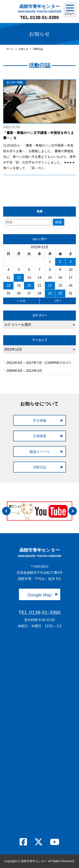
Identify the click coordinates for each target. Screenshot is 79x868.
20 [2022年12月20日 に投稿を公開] (29, 286)
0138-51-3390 (45, 17)
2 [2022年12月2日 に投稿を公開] (60, 262)
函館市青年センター (39, 8)
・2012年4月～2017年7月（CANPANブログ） (38, 363)
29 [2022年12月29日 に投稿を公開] (50, 293)
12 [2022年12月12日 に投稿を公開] (19, 278)
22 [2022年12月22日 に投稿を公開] (50, 286)
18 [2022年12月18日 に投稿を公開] (8, 286)
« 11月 (21, 301)
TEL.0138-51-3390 (39, 613)
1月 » (58, 301)
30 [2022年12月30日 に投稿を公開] (60, 293)
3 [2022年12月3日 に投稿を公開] (70, 262)
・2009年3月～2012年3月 (23, 371)
